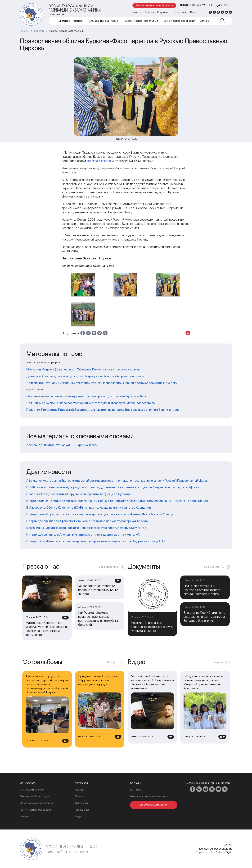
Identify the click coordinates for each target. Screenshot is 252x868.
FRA (197, 5)
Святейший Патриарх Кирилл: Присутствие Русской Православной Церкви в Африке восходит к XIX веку (102, 383)
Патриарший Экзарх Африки (103, 21)
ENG (190, 5)
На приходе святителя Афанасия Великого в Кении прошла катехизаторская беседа (87, 521)
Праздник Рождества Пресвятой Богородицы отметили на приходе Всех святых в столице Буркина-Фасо (103, 410)
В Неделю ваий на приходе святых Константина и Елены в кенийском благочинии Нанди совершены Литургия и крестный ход (117, 501)
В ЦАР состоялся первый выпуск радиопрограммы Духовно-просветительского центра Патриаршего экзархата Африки (113, 487)
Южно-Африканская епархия (179, 21)
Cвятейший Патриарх (70, 21)
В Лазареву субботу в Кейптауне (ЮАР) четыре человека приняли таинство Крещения (89, 507)
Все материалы (109, 567)
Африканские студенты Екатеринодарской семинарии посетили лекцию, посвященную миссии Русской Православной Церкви (118, 481)
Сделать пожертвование (154, 805)
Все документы (214, 567)
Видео (194, 12)
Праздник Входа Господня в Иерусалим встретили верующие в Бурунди (79, 494)
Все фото (113, 662)
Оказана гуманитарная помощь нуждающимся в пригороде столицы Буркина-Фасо (87, 396)
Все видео (218, 662)
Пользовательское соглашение (215, 849)
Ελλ (225, 5)
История (205, 21)
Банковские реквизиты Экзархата (154, 5)
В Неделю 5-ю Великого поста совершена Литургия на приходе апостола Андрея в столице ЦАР (96, 541)
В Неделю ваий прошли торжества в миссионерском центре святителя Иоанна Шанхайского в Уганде (100, 514)
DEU (210, 5)
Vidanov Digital (224, 852)
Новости (137, 12)
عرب (218, 5)
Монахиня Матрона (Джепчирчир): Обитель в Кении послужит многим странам (83, 369)
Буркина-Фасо (86, 445)
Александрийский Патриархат (48, 445)
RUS (183, 5)
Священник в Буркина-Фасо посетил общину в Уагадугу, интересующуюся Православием (91, 403)
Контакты (135, 790)
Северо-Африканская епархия (141, 21)
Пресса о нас (180, 12)
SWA (203, 5)
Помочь (149, 12)
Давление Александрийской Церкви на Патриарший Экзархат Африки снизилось (85, 376)
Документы (163, 12)
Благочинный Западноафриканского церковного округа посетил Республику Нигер (86, 528)
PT (230, 5)
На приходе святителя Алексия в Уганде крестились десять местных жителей (83, 534)
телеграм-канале (99, 161)
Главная (24, 31)
